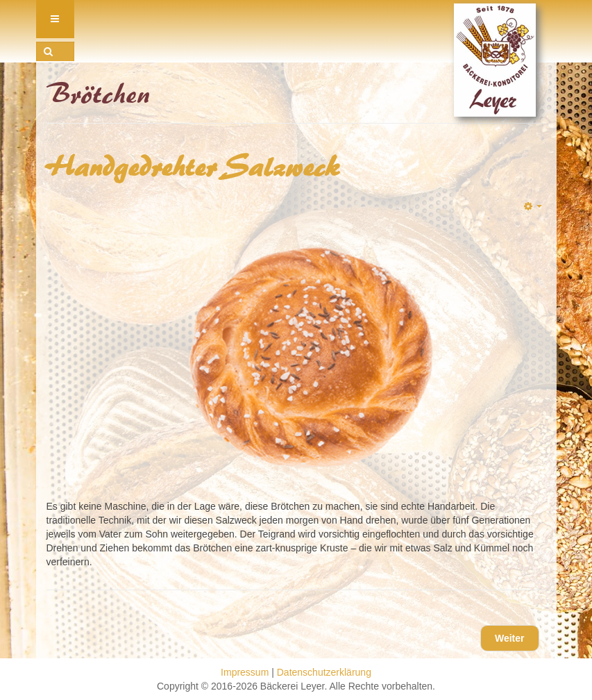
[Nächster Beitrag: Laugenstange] (510, 638)
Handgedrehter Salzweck (194, 167)
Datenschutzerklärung (324, 672)
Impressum (245, 672)
